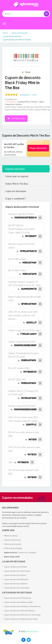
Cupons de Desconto (12, 540)
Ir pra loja (16, 118)
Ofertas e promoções (13, 544)
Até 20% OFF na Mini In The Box (14, 146)
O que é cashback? (15, 198)
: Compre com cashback (20, 552)
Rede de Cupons (32, 631)
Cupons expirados (15, 169)
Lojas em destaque (16, 191)
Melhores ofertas (11, 536)
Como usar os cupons (17, 176)
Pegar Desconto (38, 148)
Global (26, 72)
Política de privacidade (13, 548)
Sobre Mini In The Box (17, 184)
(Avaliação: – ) (28, 95)
